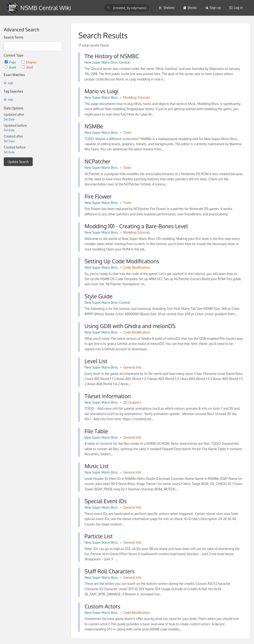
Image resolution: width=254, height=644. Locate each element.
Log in (236, 8)
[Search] (109, 8)
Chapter (29, 62)
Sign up (213, 8)
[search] (127, 8)
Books (190, 8)
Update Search (18, 162)
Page (11, 62)
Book (11, 67)
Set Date (9, 119)
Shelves (167, 8)
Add (8, 83)
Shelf (27, 67)
